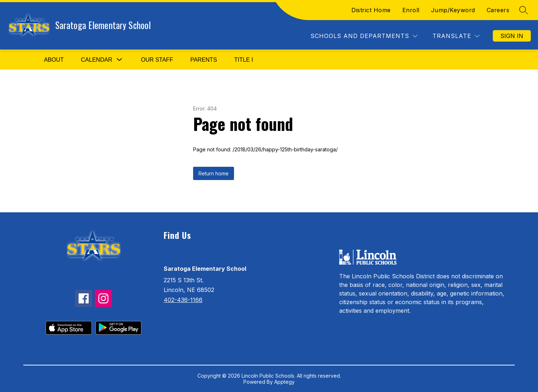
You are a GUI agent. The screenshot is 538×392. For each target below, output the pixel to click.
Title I (244, 60)
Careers (498, 10)
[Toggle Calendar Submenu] (120, 60)
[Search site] (524, 10)
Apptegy (284, 382)
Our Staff (157, 60)
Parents (203, 60)
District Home (371, 10)
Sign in (512, 36)
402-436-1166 (183, 300)
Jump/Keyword (453, 10)
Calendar (97, 60)
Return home (214, 173)
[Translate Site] (456, 36)
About (54, 60)
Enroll (411, 10)
